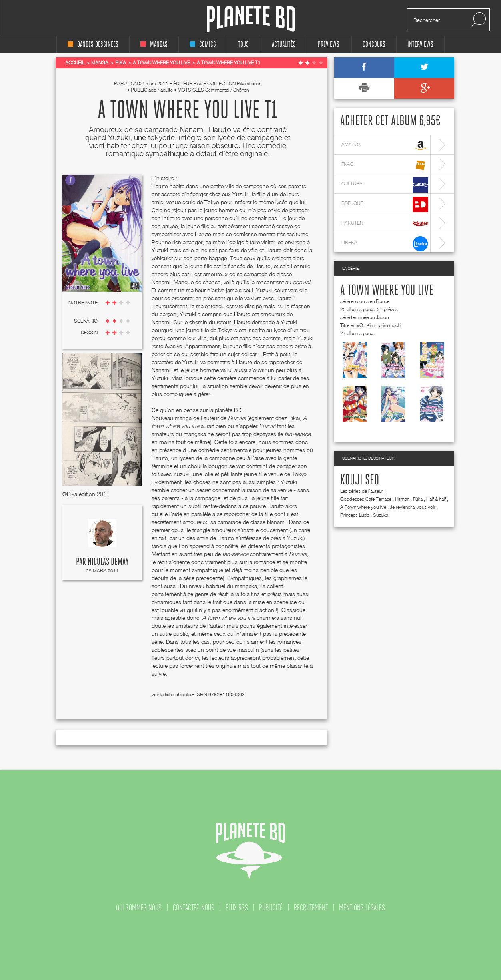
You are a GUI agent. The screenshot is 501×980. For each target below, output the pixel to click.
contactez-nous (194, 908)
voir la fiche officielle (172, 694)
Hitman (402, 499)
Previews (329, 45)
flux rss (237, 908)
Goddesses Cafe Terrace (366, 499)
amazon (385, 146)
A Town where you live (387, 291)
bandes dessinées (93, 45)
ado (152, 90)
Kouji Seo (360, 480)
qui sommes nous (139, 908)
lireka (385, 244)
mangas (154, 45)
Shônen (241, 90)
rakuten (385, 224)
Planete (251, 19)
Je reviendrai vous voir (413, 507)
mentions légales (362, 908)
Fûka (418, 499)
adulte (167, 90)
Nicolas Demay (108, 562)
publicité (271, 908)
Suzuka (381, 515)
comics (203, 45)
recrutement (311, 908)
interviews (420, 45)
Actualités (284, 45)
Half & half (436, 499)
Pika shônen (249, 83)
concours (374, 45)
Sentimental (217, 90)
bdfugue (385, 204)
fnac (385, 165)
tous (243, 45)
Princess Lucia (355, 515)
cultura (385, 185)
